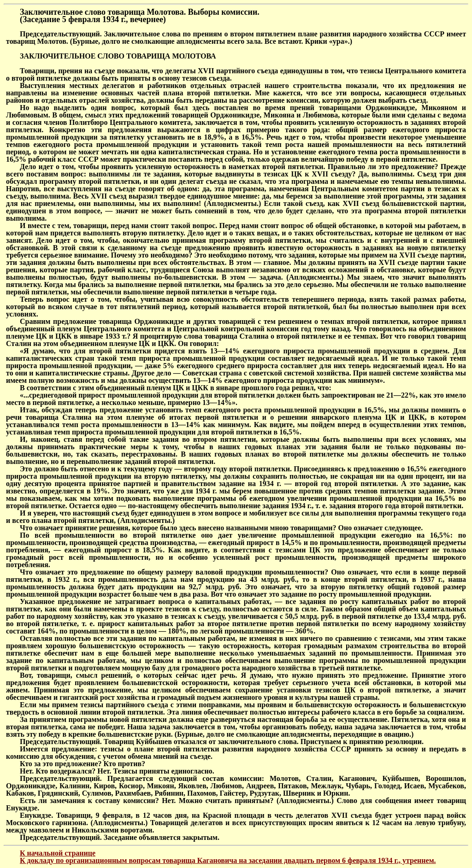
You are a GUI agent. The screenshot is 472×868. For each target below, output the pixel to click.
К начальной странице (58, 853)
